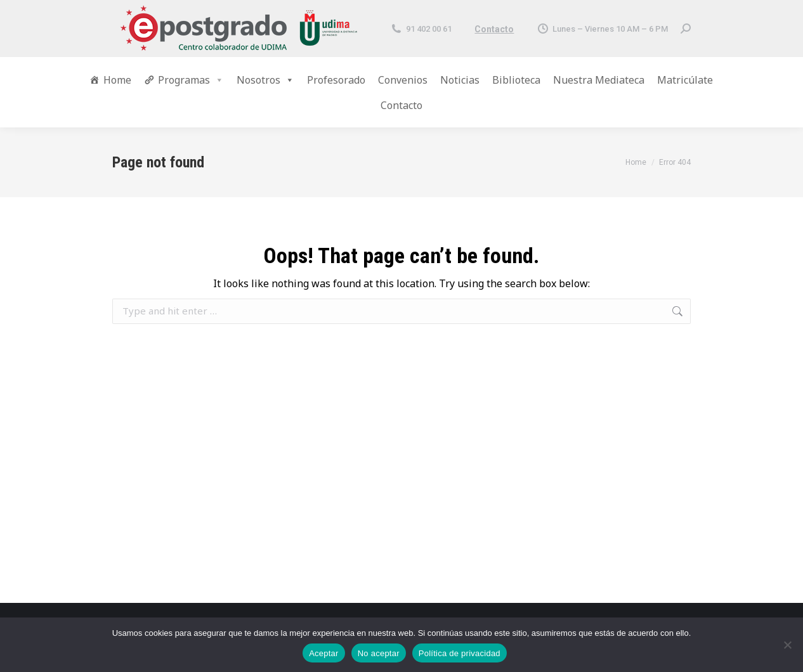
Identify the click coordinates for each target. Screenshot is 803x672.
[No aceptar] (787, 645)
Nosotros (265, 80)
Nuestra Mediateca (599, 80)
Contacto (494, 29)
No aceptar (379, 653)
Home (117, 80)
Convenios (403, 80)
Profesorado (336, 80)
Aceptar (324, 653)
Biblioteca (516, 80)
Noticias (460, 80)
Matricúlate (685, 80)
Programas (191, 80)
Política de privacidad (460, 653)
